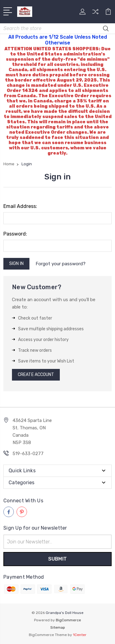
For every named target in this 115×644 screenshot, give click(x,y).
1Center (80, 635)
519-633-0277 (28, 454)
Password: (15, 234)
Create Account (36, 375)
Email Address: (20, 206)
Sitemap (58, 627)
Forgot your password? (61, 264)
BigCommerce (68, 620)
